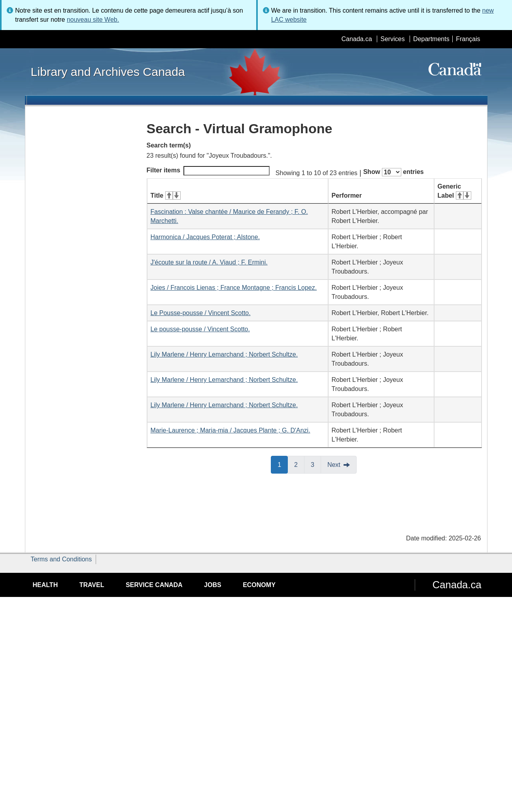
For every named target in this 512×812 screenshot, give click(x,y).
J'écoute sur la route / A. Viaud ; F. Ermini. (209, 262)
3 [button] (316, 464)
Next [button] (334, 465)
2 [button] (299, 464)
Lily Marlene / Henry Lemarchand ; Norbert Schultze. (224, 354)
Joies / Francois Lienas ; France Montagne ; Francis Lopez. (234, 288)
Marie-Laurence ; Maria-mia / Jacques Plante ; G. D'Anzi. (230, 430)
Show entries (394, 172)
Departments (431, 39)
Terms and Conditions (61, 559)
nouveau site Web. (93, 20)
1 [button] (283, 464)
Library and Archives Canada (108, 72)
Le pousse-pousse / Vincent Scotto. (200, 329)
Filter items (208, 171)
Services (392, 39)
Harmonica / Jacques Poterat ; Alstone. (205, 237)
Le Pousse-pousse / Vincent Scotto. (201, 313)
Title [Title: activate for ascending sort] (166, 195)
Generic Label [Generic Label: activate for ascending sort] (454, 191)
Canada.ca (356, 39)
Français (468, 39)
